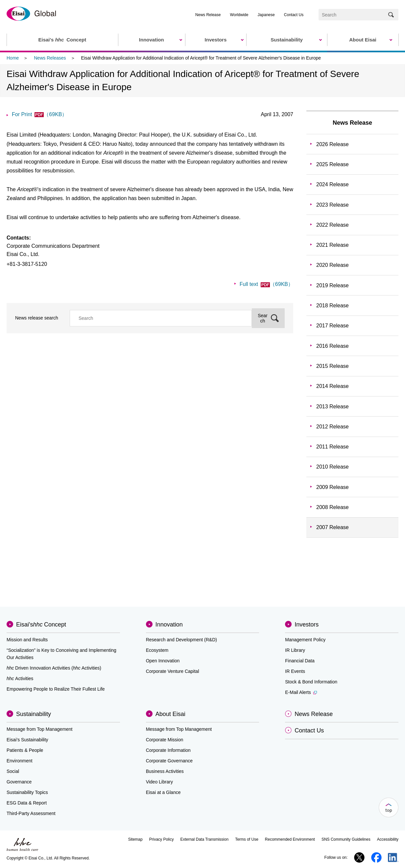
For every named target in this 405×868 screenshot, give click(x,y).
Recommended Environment (290, 839)
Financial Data (300, 661)
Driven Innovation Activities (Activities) (54, 668)
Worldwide (239, 15)
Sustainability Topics (27, 792)
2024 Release (333, 184)
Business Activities (165, 771)
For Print (39, 114)
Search (263, 318)
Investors (307, 625)
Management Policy (305, 640)
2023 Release (333, 205)
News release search (37, 318)
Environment (20, 761)
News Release (208, 15)
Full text (266, 284)
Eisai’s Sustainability (27, 740)
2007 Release (333, 527)
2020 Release (333, 265)
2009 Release (333, 487)
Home (13, 58)
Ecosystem (157, 650)
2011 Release (333, 447)
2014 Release (333, 386)
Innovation (169, 625)
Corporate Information (168, 750)
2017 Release (333, 326)
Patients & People (25, 750)
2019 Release (333, 285)
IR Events (295, 671)
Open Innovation (163, 661)
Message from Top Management (40, 729)
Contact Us (294, 15)
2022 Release (333, 225)
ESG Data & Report (27, 803)
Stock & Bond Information (311, 682)
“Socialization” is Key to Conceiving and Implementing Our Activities (61, 654)
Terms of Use (247, 839)
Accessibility (388, 839)
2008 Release (333, 507)
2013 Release (333, 407)
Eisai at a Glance (163, 792)
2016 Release (333, 346)
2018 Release (333, 306)
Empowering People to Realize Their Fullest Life (56, 689)
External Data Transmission (204, 839)
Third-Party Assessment (31, 813)
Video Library (159, 782)
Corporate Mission (165, 740)
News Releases (50, 58)
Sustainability (34, 714)
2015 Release (333, 366)
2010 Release (333, 467)
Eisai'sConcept (41, 625)
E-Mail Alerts (301, 692)
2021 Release (333, 245)
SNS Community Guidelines (346, 839)
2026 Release (333, 144)
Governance (19, 782)
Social (13, 771)
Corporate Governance (169, 761)
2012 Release (333, 427)
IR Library (295, 650)
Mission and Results (27, 640)
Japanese (266, 15)
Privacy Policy (162, 839)
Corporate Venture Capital (173, 671)
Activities (20, 678)
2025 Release (333, 164)
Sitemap (135, 839)
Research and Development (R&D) (181, 640)
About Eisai (170, 714)
